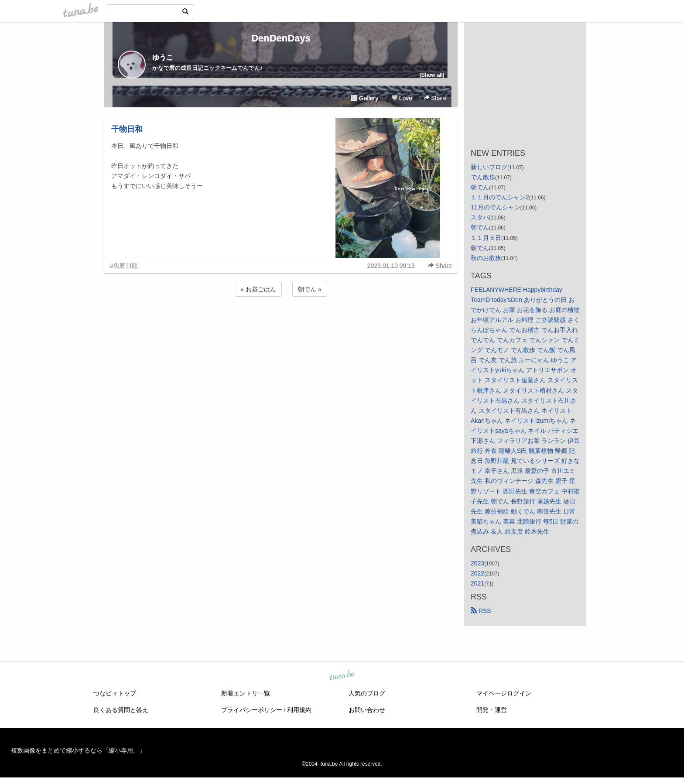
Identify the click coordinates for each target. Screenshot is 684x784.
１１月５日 (486, 238)
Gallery (365, 98)
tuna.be (342, 676)
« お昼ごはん (258, 289)
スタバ (480, 217)
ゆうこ (163, 57)
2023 (477, 563)
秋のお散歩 (486, 258)
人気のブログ (367, 693)
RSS (481, 611)
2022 (477, 573)
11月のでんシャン (496, 207)
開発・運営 (492, 710)
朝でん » (310, 289)
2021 (477, 583)
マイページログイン (504, 693)
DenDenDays (281, 38)
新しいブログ (489, 167)
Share (435, 98)
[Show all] (432, 75)
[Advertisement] (281, 322)
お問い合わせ (367, 710)
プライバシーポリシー (252, 710)
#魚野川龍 (124, 266)
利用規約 (299, 710)
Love (402, 98)
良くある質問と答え (121, 710)
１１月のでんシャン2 (500, 197)
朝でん (480, 187)
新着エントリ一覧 (246, 693)
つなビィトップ (115, 693)
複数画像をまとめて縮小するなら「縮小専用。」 (78, 750)
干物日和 (127, 129)
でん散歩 (483, 177)
